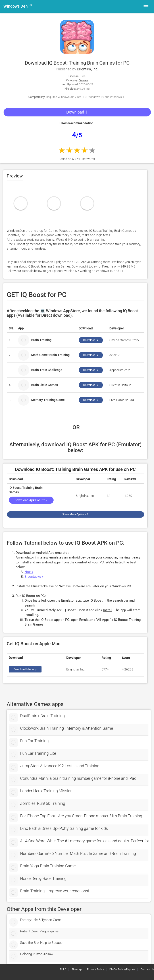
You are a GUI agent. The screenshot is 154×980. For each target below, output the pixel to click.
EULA (63, 969)
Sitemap (77, 969)
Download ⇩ (77, 112)
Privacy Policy (96, 969)
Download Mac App (25, 669)
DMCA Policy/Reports (122, 969)
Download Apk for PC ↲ (31, 500)
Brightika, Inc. (88, 69)
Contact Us (147, 969)
